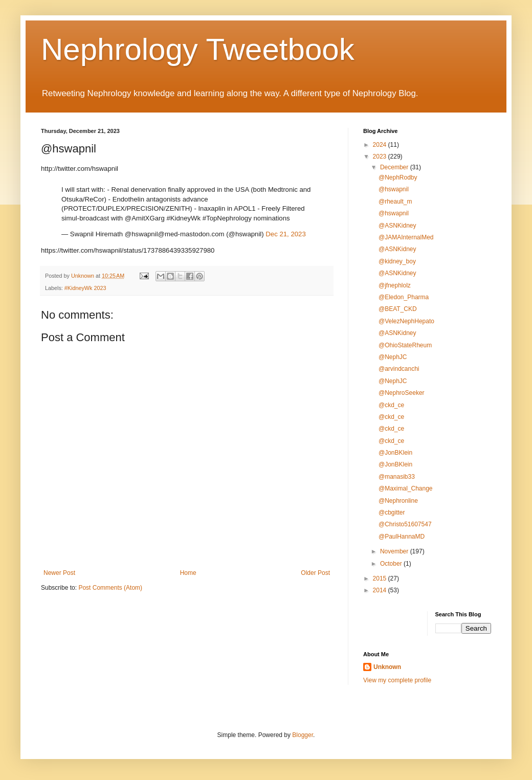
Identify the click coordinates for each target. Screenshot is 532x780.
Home (188, 573)
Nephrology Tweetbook (198, 49)
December (395, 167)
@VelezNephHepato (406, 321)
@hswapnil (394, 189)
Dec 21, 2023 (285, 234)
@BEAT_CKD (398, 309)
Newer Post (59, 573)
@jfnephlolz (395, 285)
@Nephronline (398, 501)
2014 (381, 590)
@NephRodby (398, 177)
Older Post (315, 573)
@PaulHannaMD (402, 537)
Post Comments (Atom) (110, 588)
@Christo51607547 (405, 524)
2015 (381, 578)
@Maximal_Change (406, 488)
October (392, 564)
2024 (381, 145)
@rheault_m (395, 202)
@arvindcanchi (399, 369)
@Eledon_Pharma (404, 297)
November (395, 551)
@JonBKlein (395, 453)
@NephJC (393, 357)
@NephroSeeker (402, 393)
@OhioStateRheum (405, 345)
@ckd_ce (391, 405)
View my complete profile (397, 680)
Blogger (303, 735)
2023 (381, 157)
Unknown (387, 667)
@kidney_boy (397, 261)
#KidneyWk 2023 (85, 288)
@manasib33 (397, 477)
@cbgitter (392, 512)
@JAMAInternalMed (406, 237)
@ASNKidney (397, 226)
